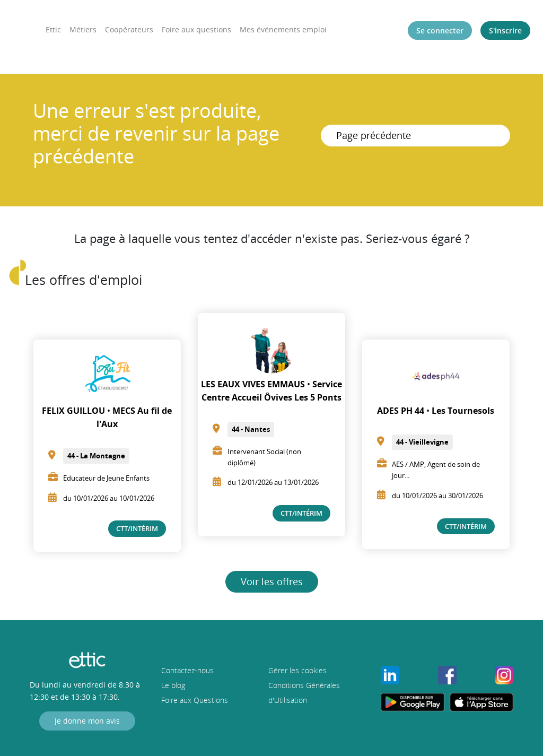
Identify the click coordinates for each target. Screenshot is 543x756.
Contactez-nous (187, 670)
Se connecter (440, 31)
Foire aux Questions (195, 700)
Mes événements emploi (283, 29)
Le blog (173, 685)
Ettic (53, 29)
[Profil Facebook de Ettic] (447, 674)
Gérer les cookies (297, 670)
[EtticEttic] (16, 27)
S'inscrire (505, 31)
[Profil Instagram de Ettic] (504, 674)
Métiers (83, 29)
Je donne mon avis (87, 721)
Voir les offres (272, 581)
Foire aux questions (196, 29)
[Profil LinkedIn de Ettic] (390, 674)
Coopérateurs (129, 29)
